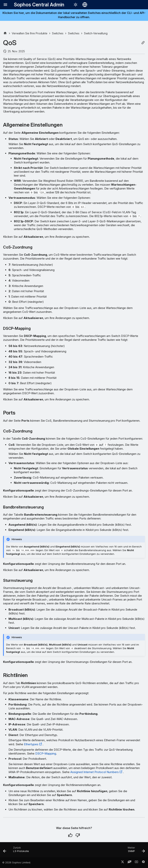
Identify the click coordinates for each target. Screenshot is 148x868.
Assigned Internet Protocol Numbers (95, 772)
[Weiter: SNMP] (135, 851)
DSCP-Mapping (46, 753)
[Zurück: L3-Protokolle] (17, 851)
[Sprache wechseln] (85, 5)
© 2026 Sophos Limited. (17, 863)
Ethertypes (31, 744)
